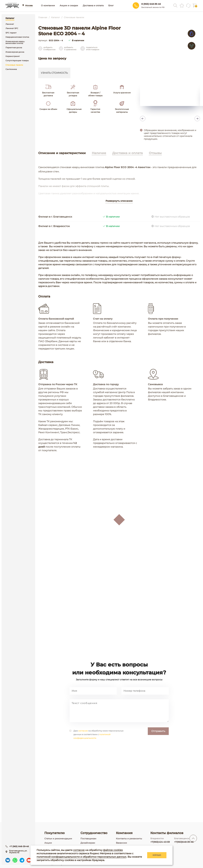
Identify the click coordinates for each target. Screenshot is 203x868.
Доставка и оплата (93, 5)
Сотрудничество (94, 833)
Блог (111, 5)
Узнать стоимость (54, 73)
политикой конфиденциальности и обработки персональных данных (81, 857)
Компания (124, 833)
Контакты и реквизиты (129, 839)
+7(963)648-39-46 (184, 842)
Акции (48, 843)
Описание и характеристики (62, 153)
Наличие (99, 153)
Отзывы (155, 153)
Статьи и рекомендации (58, 839)
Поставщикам (88, 839)
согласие (83, 752)
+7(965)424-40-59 (160, 842)
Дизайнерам (88, 843)
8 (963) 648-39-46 (151, 4)
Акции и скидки (69, 5)
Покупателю (55, 833)
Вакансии (121, 843)
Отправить (158, 752)
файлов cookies (113, 850)
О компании (48, 5)
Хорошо (157, 855)
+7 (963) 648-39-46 (19, 846)
